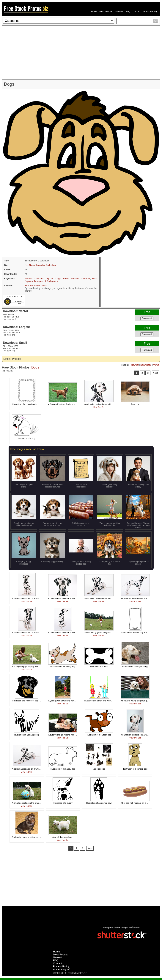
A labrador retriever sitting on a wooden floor (32, 837)
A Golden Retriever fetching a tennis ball (67, 404)
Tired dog (135, 404)
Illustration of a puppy (63, 803)
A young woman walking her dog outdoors (67, 701)
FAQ (128, 12)
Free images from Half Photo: (27, 449)
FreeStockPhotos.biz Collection (40, 265)
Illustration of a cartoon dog (99, 735)
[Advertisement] (81, 53)
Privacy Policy (150, 12)
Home (94, 12)
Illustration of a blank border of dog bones (31, 404)
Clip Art (50, 279)
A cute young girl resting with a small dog (67, 735)
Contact (137, 12)
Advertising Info (62, 969)
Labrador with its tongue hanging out (137, 667)
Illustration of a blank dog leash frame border (141, 633)
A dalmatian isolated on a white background (104, 404)
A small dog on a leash (63, 837)
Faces (66, 279)
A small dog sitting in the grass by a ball (30, 803)
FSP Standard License (36, 286)
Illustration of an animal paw (99, 803)
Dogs (58, 279)
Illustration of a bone (99, 667)
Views (156, 365)
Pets (95, 279)
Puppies (29, 281)
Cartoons (39, 279)
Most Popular (106, 12)
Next (155, 373)
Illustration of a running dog (63, 667)
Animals (29, 279)
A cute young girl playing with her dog (29, 667)
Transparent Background (46, 281)
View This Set (99, 407)
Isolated (75, 279)
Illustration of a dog (27, 438)
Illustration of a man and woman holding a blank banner (110, 701)
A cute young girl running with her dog (102, 633)
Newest (119, 12)
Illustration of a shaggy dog (27, 735)
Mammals (85, 279)
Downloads (146, 365)
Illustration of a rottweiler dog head (28, 701)
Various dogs (99, 769)
